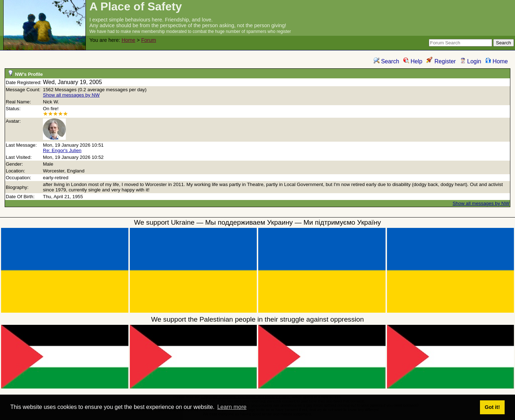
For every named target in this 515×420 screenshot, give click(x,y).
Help (413, 61)
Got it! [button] (492, 407)
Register (441, 61)
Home (128, 40)
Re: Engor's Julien (62, 150)
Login (471, 61)
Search (386, 61)
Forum (149, 40)
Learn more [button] (232, 407)
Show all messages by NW (71, 95)
